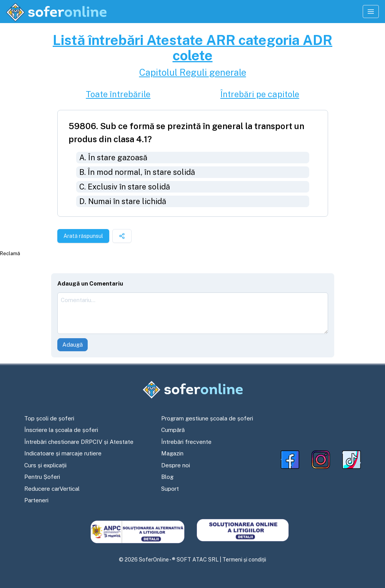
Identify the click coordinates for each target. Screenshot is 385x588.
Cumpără (173, 430)
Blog (167, 477)
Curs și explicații (45, 465)
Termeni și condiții (244, 560)
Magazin (172, 453)
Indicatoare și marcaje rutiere (63, 453)
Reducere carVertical (52, 489)
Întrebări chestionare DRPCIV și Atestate (79, 442)
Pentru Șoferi (42, 477)
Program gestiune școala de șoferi (207, 418)
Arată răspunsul (83, 236)
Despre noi (176, 465)
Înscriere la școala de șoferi (61, 430)
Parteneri (36, 500)
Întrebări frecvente (186, 442)
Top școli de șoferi (49, 418)
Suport (170, 489)
